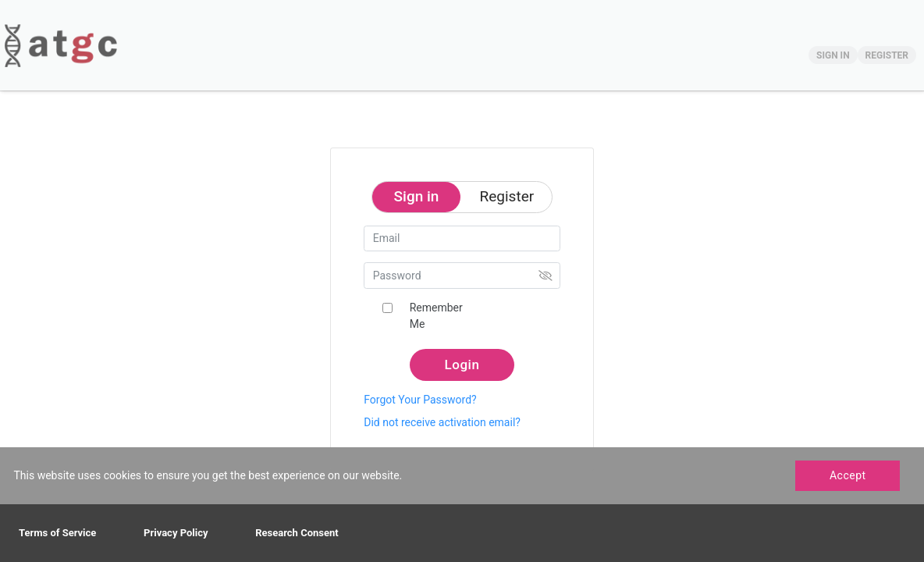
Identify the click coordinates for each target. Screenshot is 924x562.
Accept (848, 475)
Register (507, 196)
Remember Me (436, 316)
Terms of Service (57, 533)
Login (462, 365)
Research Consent (297, 533)
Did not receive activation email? (442, 422)
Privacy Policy (176, 533)
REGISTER (887, 55)
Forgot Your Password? (420, 400)
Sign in (417, 196)
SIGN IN (833, 55)
